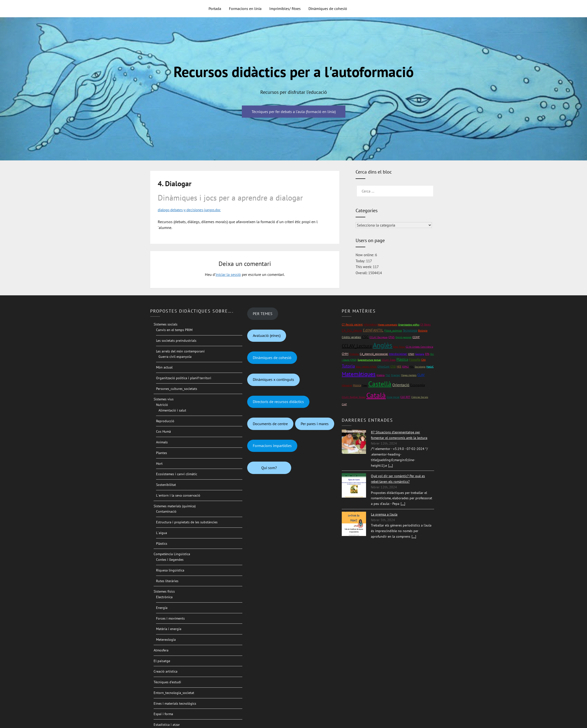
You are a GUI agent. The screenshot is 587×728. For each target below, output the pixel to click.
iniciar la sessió (228, 274)
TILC (388, 375)
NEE (399, 366)
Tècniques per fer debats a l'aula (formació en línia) (294, 112)
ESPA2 (405, 366)
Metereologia (166, 640)
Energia (162, 607)
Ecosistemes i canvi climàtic (177, 474)
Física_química (393, 330)
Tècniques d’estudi (167, 682)
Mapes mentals (409, 375)
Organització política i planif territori (184, 378)
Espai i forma (163, 714)
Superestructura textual (369, 360)
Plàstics (162, 543)
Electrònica (164, 597)
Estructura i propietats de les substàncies (187, 522)
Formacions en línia (245, 9)
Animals (162, 442)
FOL (412, 366)
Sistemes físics (164, 591)
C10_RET (405, 397)
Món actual (164, 367)
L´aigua (162, 533)
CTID (393, 366)
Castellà (380, 384)
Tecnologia (410, 330)
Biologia (423, 330)
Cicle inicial (393, 397)
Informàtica (370, 324)
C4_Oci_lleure (352, 330)
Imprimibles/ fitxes (285, 9)
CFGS (391, 337)
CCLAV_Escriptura (378, 337)
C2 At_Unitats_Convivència (419, 347)
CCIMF (416, 337)
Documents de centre (270, 423)
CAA (423, 359)
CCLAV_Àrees (389, 360)
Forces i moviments (170, 618)
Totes (365, 385)
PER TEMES (263, 313)
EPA (427, 354)
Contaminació (166, 511)
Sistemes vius (164, 399)
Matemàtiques (359, 374)
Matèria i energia (169, 629)
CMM (345, 354)
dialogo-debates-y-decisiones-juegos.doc (192, 210)
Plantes (162, 453)
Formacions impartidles (272, 446)
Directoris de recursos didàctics (278, 402)
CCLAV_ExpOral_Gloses (354, 397)
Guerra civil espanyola (175, 357)
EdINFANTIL (373, 330)
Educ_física (399, 347)
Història (381, 375)
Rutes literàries (167, 581)
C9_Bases (425, 324)
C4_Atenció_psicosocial (374, 354)
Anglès (383, 345)
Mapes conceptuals (387, 325)
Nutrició (162, 405)
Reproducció (165, 421)
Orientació (401, 385)
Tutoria (348, 366)
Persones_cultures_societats (177, 388)
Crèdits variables (351, 337)
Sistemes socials (166, 324)
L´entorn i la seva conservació (178, 495)
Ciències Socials (420, 397)
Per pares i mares (315, 423)
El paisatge (162, 661)
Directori (396, 375)
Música (357, 385)
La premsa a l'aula (384, 514)
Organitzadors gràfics (409, 325)
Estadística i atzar (167, 725)
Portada (215, 9)
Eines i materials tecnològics (175, 703)
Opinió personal (403, 337)
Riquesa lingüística (170, 570)
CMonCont (383, 366)
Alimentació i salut (172, 410)
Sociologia (420, 366)
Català (376, 395)
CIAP (344, 404)
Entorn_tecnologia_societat (174, 693)
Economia (418, 385)
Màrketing (347, 385)
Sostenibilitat (166, 485)
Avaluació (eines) (267, 335)
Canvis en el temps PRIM (174, 330)
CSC (365, 336)
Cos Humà (163, 431)
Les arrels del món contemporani (180, 351)
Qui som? (269, 467)
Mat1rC (430, 366)
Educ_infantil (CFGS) (366, 366)
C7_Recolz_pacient (352, 325)
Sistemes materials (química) (175, 506)
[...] (390, 465)
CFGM (411, 354)
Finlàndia (354, 354)
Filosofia (415, 359)
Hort (159, 463)
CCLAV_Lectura (357, 346)
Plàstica (402, 359)
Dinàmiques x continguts (273, 379)
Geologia (420, 354)
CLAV (421, 375)
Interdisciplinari (398, 354)
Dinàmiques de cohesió (328, 9)
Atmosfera (161, 650)
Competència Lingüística (172, 554)
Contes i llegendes (170, 560)
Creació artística (166, 671)
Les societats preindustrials (176, 340)
